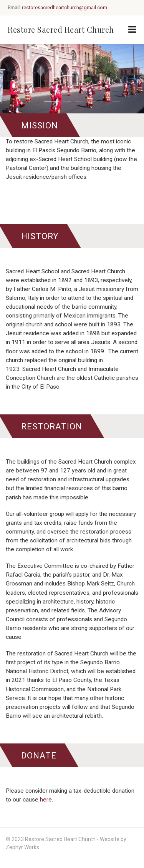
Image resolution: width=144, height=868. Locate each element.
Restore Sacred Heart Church (61, 29)
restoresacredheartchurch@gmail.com (65, 7)
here (46, 800)
